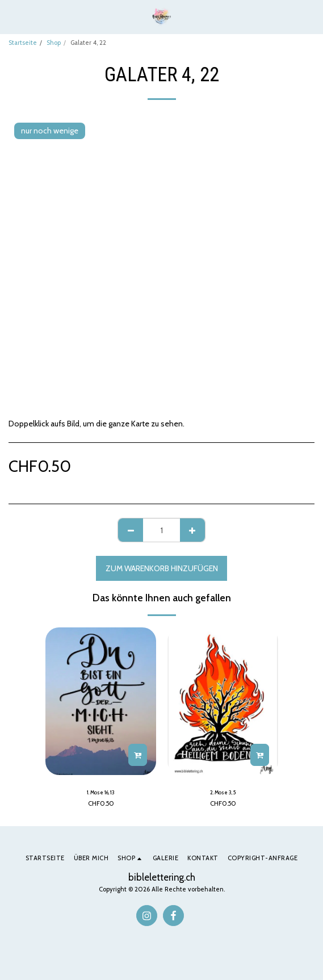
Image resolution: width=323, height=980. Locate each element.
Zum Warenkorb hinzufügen (162, 568)
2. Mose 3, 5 (223, 792)
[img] (101, 701)
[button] (12, 16)
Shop (54, 43)
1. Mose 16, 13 (101, 792)
